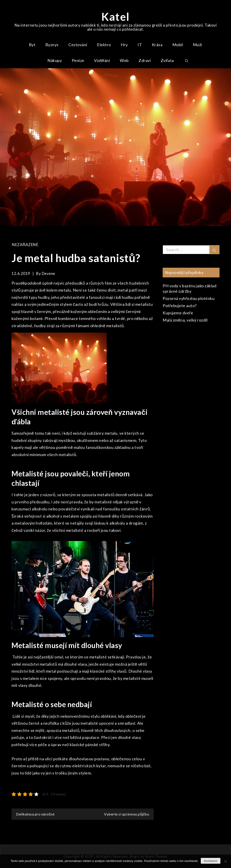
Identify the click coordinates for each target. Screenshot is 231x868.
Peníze (78, 60)
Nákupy (55, 60)
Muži (198, 45)
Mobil (178, 45)
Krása (157, 45)
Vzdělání (102, 60)
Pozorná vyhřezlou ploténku (189, 298)
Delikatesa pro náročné (35, 814)
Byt (32, 45)
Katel (115, 17)
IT (140, 45)
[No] (225, 861)
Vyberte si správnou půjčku (127, 814)
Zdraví (145, 60)
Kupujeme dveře (178, 313)
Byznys (52, 45)
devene (49, 273)
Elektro (104, 45)
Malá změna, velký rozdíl (185, 320)
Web (124, 60)
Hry (124, 45)
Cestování (78, 45)
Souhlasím (211, 861)
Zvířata (167, 60)
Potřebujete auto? (180, 306)
